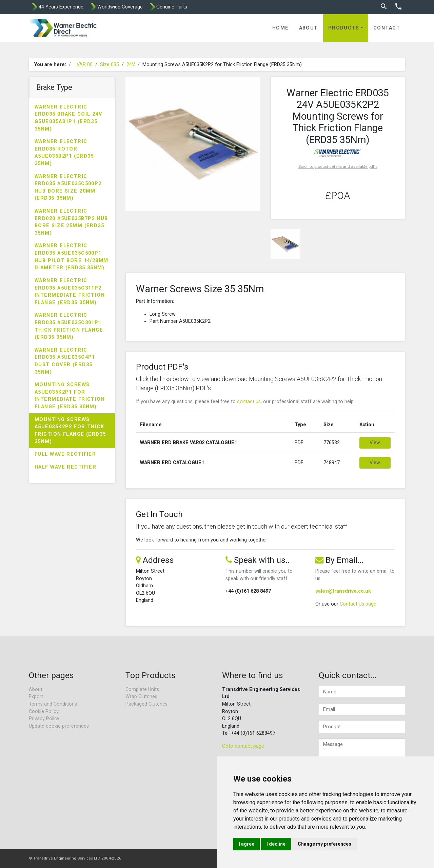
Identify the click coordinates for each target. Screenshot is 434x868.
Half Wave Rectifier (65, 467)
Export (36, 697)
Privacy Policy (44, 719)
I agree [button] (246, 844)
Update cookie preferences (59, 726)
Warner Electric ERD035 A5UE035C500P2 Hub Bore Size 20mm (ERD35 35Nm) (68, 188)
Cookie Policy (44, 712)
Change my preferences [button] (324, 844)
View (375, 443)
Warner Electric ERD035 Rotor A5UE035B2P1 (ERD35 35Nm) (64, 153)
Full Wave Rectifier (65, 454)
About (309, 28)
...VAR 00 (83, 65)
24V (131, 65)
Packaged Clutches (146, 704)
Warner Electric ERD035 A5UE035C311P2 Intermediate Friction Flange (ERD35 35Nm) (70, 292)
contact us (249, 402)
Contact (387, 28)
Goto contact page (243, 746)
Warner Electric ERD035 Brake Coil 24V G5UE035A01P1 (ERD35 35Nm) (68, 118)
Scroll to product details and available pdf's (338, 166)
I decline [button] (276, 844)
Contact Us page (358, 604)
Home (281, 28)
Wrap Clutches (141, 697)
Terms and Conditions (53, 704)
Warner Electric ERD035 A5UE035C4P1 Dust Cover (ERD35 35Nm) (65, 361)
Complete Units (142, 689)
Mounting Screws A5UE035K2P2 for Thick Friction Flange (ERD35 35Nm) (70, 431)
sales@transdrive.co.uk (343, 591)
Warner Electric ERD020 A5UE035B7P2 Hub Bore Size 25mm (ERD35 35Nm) (71, 222)
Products (344, 28)
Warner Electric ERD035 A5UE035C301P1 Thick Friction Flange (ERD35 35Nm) (69, 326)
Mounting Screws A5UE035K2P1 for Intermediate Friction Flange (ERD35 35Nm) (70, 396)
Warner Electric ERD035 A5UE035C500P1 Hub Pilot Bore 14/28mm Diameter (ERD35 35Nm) (72, 257)
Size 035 (110, 65)
